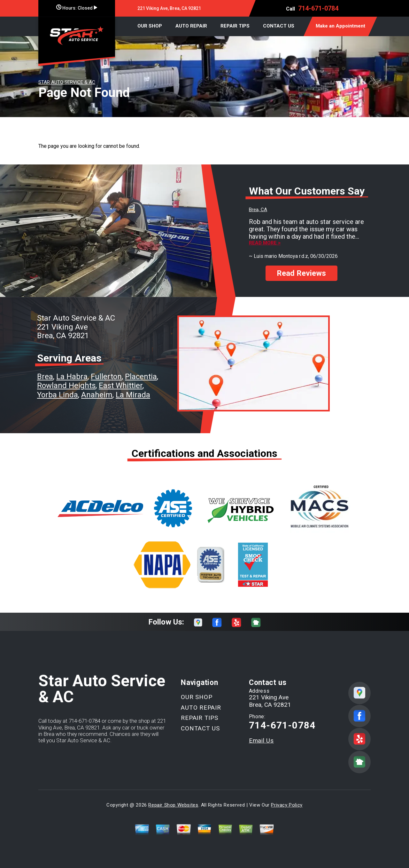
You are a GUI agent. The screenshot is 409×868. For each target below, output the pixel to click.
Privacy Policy (287, 805)
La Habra (72, 377)
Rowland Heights (66, 386)
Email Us (261, 741)
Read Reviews (301, 273)
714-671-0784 (318, 8)
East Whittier (121, 386)
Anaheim (97, 395)
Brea (45, 377)
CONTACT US (279, 26)
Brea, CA (258, 210)
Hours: (77, 8)
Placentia (141, 377)
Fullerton (106, 377)
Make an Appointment (340, 26)
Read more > (265, 243)
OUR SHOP (150, 26)
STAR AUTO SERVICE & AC (67, 82)
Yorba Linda (58, 395)
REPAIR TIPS (235, 26)
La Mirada (133, 395)
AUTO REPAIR (191, 26)
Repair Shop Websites (173, 805)
